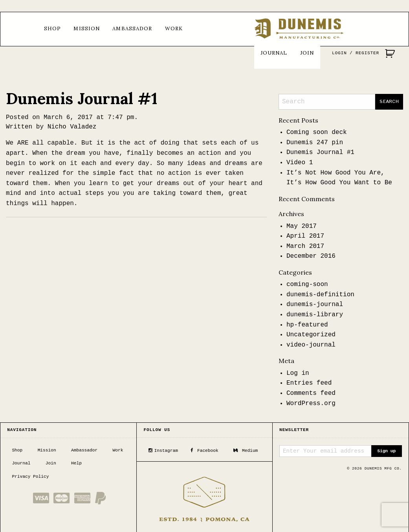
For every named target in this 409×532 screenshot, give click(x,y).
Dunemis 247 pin (315, 143)
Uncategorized (311, 335)
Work (174, 28)
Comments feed (311, 393)
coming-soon (307, 284)
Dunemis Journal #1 (82, 98)
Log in (298, 373)
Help (76, 462)
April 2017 (305, 236)
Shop (52, 28)
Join (307, 53)
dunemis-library (315, 315)
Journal (274, 53)
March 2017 (305, 246)
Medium (246, 449)
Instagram (163, 449)
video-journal (311, 345)
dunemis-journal (315, 305)
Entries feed (309, 383)
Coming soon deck (317, 132)
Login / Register (356, 53)
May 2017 (302, 226)
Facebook (204, 449)
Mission (87, 28)
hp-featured (307, 325)
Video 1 (300, 163)
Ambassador (132, 28)
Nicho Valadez (72, 127)
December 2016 (311, 256)
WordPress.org (311, 404)
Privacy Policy (30, 476)
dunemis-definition (320, 295)
